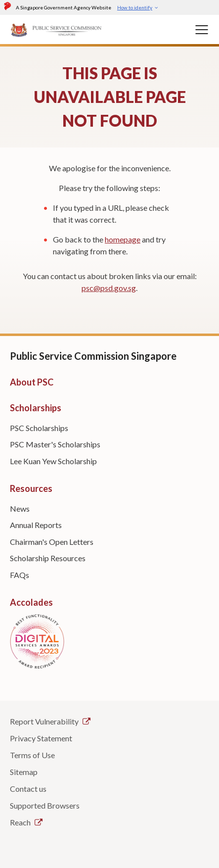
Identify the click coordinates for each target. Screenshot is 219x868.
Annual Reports (36, 525)
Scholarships (36, 408)
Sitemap (24, 772)
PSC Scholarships (39, 428)
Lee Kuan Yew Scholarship (53, 461)
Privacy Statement (41, 738)
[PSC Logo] (56, 29)
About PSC (32, 382)
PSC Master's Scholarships (55, 444)
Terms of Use (32, 755)
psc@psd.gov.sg (109, 288)
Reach (26, 822)
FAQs (20, 575)
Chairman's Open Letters (52, 542)
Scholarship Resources (48, 558)
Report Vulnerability (50, 721)
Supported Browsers (45, 805)
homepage (123, 239)
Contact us (28, 789)
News (20, 508)
